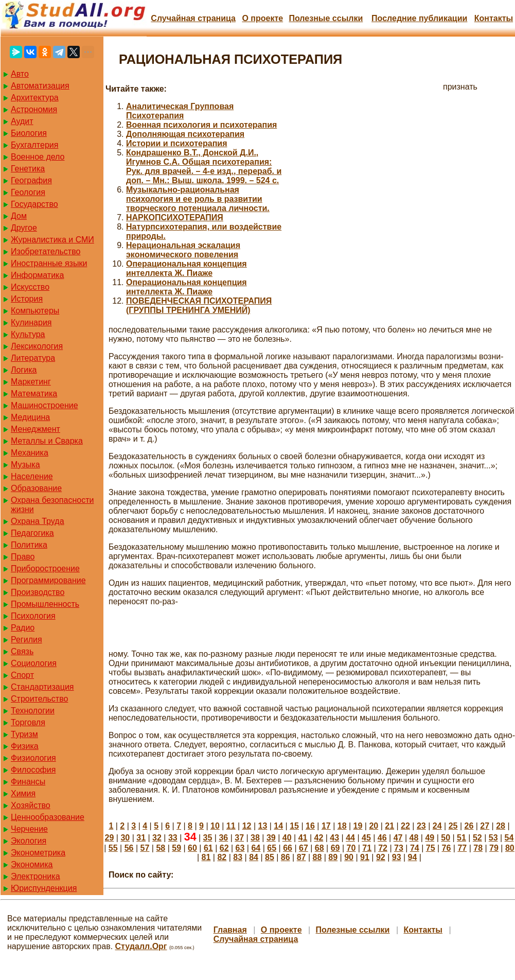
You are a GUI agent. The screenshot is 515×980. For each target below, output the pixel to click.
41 (303, 838)
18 (342, 826)
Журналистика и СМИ (52, 240)
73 (399, 848)
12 (247, 826)
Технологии (33, 711)
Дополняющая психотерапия (185, 134)
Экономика (32, 864)
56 (129, 848)
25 (453, 826)
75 (431, 848)
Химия (23, 793)
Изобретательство (46, 251)
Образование (36, 488)
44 (350, 838)
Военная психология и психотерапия (201, 125)
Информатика (37, 275)
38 (255, 838)
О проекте (262, 18)
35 (208, 838)
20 (374, 826)
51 (461, 838)
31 (141, 838)
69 (335, 848)
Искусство (30, 287)
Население (32, 476)
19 (358, 826)
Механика (30, 453)
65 (272, 848)
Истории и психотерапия (176, 143)
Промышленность (45, 604)
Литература (33, 358)
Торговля (28, 722)
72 (383, 848)
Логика (24, 370)
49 (430, 838)
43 (334, 838)
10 (215, 826)
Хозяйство (31, 805)
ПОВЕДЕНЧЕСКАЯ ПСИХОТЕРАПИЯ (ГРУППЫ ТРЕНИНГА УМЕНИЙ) (199, 305)
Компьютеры (35, 311)
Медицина (30, 417)
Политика (29, 545)
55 (113, 848)
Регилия (26, 640)
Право (23, 557)
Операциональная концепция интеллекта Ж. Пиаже (187, 268)
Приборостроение (45, 568)
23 (421, 826)
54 (509, 838)
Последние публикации (419, 18)
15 (294, 826)
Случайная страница (193, 18)
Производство (38, 592)
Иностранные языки (49, 263)
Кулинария (31, 322)
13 (263, 826)
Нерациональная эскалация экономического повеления (183, 250)
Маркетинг (31, 382)
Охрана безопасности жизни (52, 505)
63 (240, 848)
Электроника (35, 876)
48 (414, 838)
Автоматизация (40, 86)
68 (319, 848)
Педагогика (32, 533)
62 (224, 848)
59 (176, 848)
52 (477, 838)
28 (501, 826)
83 (238, 857)
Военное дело (38, 157)
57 (145, 848)
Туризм (24, 734)
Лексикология (37, 346)
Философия (33, 770)
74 (415, 848)
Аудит (22, 121)
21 (389, 826)
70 (351, 848)
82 (222, 857)
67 (304, 848)
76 (447, 848)
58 (161, 848)
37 (239, 838)
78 (478, 848)
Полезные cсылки (326, 18)
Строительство (39, 699)
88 (317, 857)
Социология (34, 663)
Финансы (28, 782)
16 (310, 826)
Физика (25, 746)
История (27, 299)
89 (333, 857)
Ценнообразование (48, 817)
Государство (34, 204)
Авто (20, 74)
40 (287, 838)
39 (271, 838)
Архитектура (35, 98)
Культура (28, 334)
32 (157, 838)
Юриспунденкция (44, 888)
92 (381, 857)
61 (208, 848)
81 (206, 857)
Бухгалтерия (34, 145)
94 (413, 857)
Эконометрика (38, 853)
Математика (34, 393)
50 (446, 838)
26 (469, 826)
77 (462, 848)
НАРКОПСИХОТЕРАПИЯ (175, 217)
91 (365, 857)
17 (326, 826)
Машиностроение (45, 405)
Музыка (25, 465)
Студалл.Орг (141, 946)
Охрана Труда (38, 521)
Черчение (29, 829)
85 (270, 857)
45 (366, 838)
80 (510, 848)
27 (485, 826)
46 (382, 838)
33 (173, 838)
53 (493, 838)
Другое (24, 228)
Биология (29, 133)
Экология (29, 841)
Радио (23, 628)
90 (349, 857)
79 (494, 848)
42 (318, 838)
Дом (19, 216)
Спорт (22, 675)
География (31, 180)
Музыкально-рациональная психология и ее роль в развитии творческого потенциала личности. (198, 199)
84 (254, 857)
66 (288, 848)
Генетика (28, 169)
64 (256, 848)
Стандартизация (42, 687)
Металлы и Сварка (47, 441)
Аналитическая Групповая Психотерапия (180, 111)
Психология (33, 616)
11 (231, 826)
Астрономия (34, 109)
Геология (28, 192)
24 (437, 826)
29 (110, 838)
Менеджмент (35, 429)
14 (278, 826)
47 (398, 838)
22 (405, 826)
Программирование (48, 580)
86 (286, 857)
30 (125, 838)
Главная (230, 930)
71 (367, 848)
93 (397, 857)
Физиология (33, 758)
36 (223, 838)
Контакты (494, 18)
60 (192, 848)
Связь (22, 651)
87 (301, 857)
